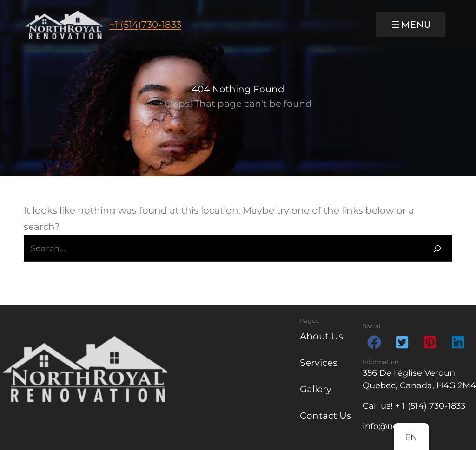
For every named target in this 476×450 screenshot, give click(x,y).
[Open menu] (410, 25)
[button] (374, 342)
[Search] (437, 248)
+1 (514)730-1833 (145, 25)
